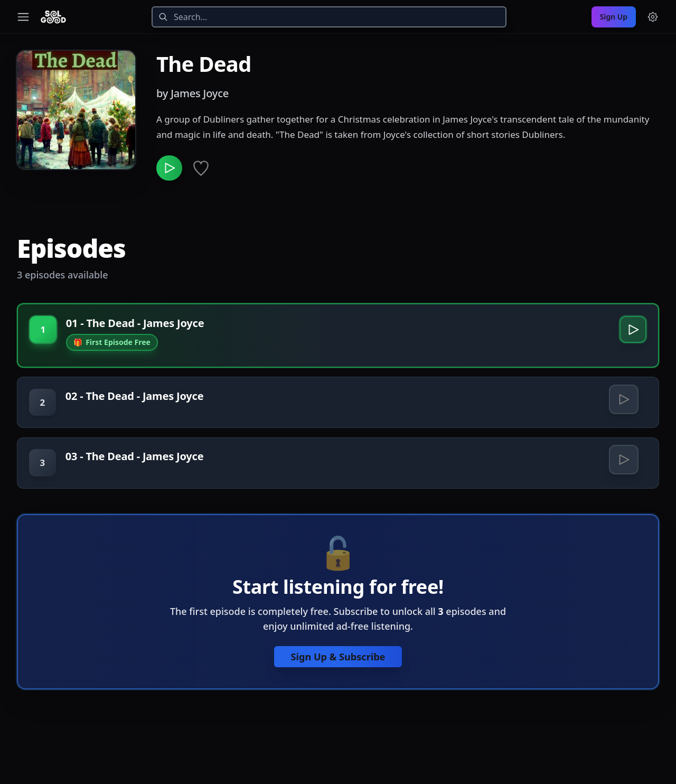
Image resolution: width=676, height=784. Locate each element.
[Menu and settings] (653, 17)
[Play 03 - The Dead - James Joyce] (623, 475)
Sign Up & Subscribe (338, 675)
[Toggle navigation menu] (23, 17)
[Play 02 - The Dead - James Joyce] (623, 408)
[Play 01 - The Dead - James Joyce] (631, 336)
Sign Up (614, 17)
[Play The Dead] (171, 170)
